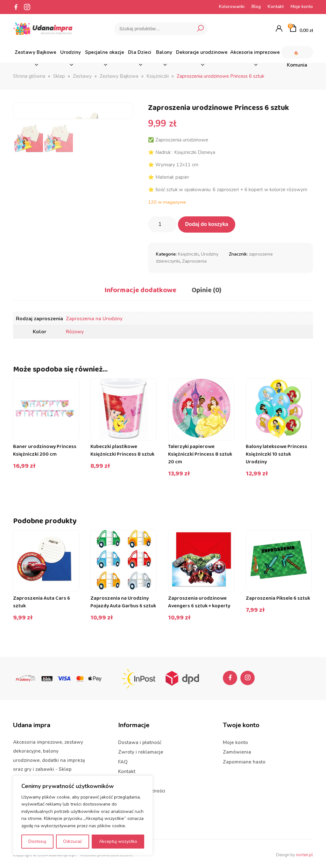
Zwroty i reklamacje (141, 750)
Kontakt (276, 7)
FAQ (123, 760)
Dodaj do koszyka (206, 224)
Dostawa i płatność (140, 741)
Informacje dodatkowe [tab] (140, 290)
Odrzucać (73, 841)
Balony (164, 54)
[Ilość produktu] (162, 224)
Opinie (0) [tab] (206, 290)
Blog (256, 7)
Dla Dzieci (140, 54)
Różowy (75, 332)
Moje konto (302, 7)
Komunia (297, 52)
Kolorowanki (232, 7)
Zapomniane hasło (244, 760)
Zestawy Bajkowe (35, 54)
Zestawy (82, 76)
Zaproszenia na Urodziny (94, 319)
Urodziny (71, 54)
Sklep (59, 76)
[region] (83, 815)
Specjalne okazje (105, 54)
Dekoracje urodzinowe (202, 54)
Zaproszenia (194, 261)
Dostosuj (37, 841)
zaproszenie (261, 254)
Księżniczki (158, 76)
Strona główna (29, 76)
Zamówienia (237, 750)
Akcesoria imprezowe (255, 54)
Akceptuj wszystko (118, 841)
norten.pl (305, 853)
